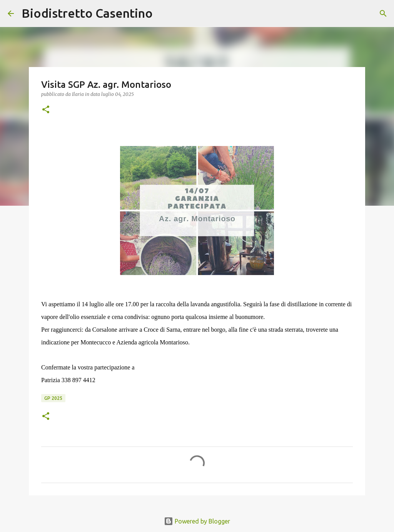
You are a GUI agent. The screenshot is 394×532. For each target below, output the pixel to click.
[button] (46, 110)
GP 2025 (53, 398)
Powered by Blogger (197, 521)
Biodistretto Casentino (87, 13)
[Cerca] (164, 13)
